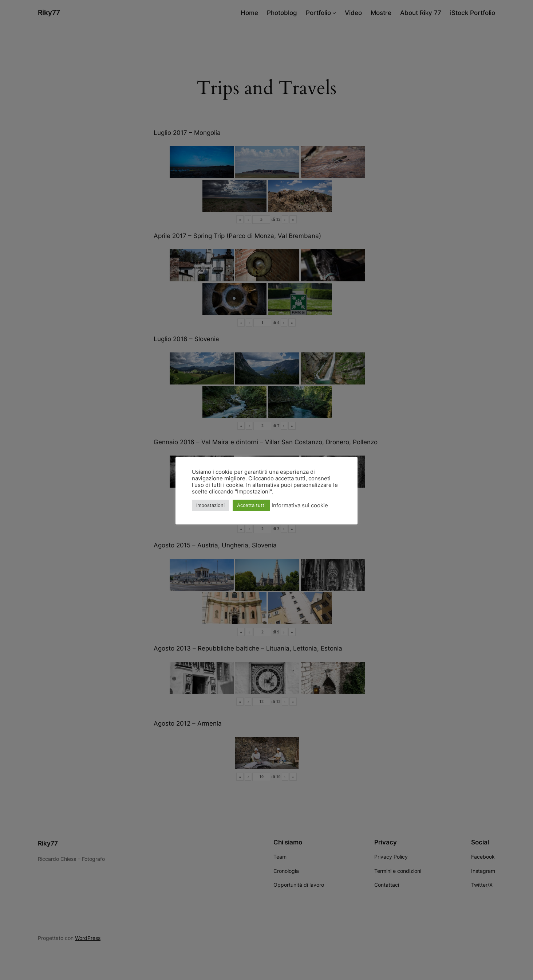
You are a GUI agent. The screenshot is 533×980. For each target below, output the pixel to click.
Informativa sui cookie (300, 505)
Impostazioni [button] (210, 505)
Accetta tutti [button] (251, 505)
